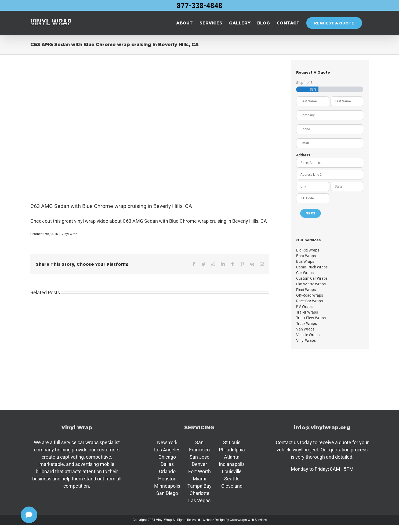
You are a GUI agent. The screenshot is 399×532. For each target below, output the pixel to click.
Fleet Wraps (306, 290)
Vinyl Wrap (69, 234)
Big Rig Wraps (308, 250)
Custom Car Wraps (312, 278)
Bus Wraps (305, 261)
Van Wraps (305, 329)
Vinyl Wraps (306, 340)
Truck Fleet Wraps (311, 318)
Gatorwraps (238, 520)
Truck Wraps (306, 323)
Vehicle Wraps (308, 335)
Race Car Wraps (309, 301)
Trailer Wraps (307, 312)
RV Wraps (304, 307)
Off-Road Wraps (310, 295)
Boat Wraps (306, 256)
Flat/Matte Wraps (311, 284)
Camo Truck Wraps (312, 267)
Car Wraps (305, 273)
